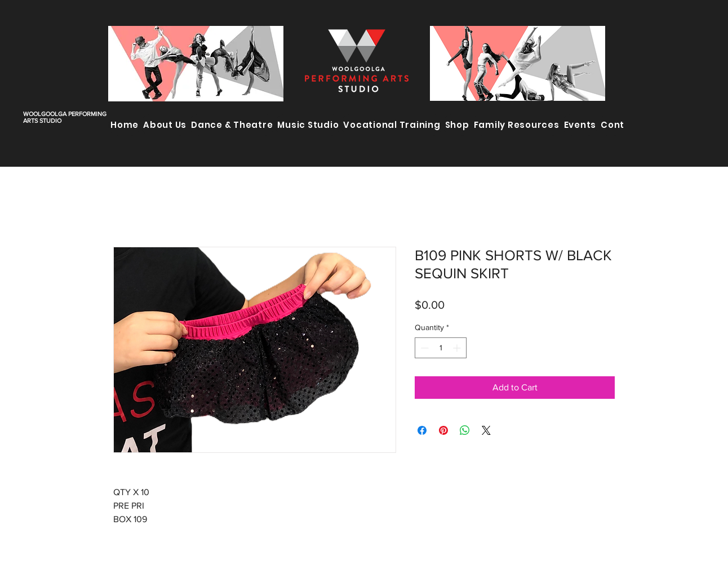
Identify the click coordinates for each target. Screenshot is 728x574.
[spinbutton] (441, 348)
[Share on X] (486, 430)
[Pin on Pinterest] (443, 430)
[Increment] (458, 348)
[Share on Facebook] (422, 430)
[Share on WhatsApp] (465, 430)
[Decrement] (423, 348)
